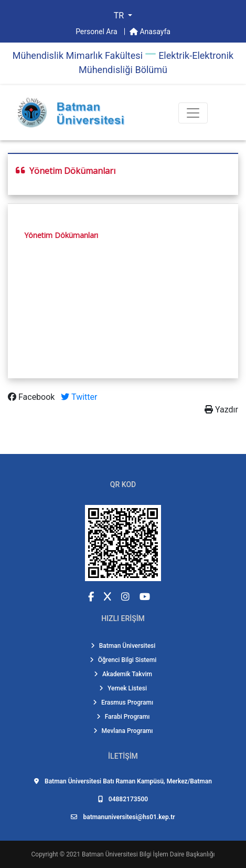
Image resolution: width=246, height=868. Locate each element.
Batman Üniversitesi (123, 646)
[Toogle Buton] (193, 113)
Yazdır (221, 410)
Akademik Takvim (123, 674)
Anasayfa (150, 32)
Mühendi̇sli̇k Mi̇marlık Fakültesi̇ (78, 55)
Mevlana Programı (123, 731)
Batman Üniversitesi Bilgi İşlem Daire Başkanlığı (148, 854)
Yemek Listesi (123, 688)
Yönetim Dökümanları (61, 235)
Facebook (32, 397)
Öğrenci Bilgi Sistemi (123, 660)
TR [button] (120, 16)
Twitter (79, 397)
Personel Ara (97, 32)
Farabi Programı (123, 717)
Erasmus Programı (123, 702)
